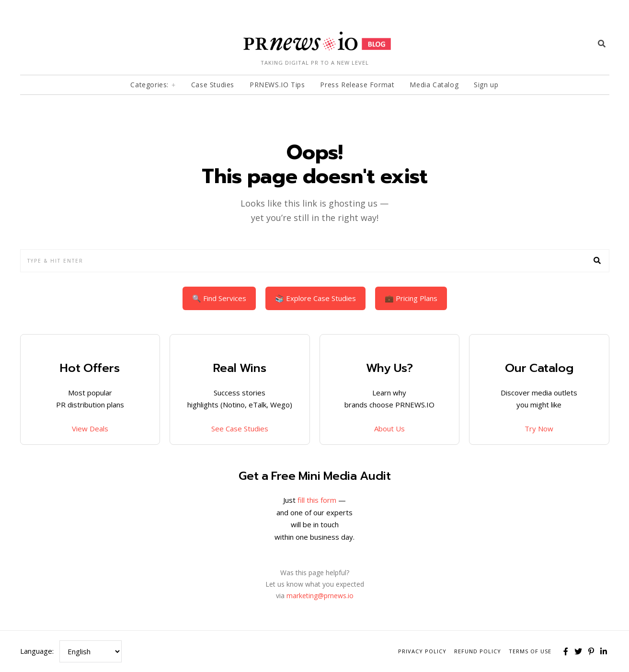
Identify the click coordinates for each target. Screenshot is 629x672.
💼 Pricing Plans (411, 298)
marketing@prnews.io (320, 596)
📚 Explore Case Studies (315, 298)
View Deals (90, 429)
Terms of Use (530, 651)
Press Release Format (357, 85)
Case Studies (213, 85)
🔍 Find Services (219, 298)
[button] (598, 261)
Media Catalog (434, 85)
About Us (389, 429)
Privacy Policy (422, 651)
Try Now (539, 429)
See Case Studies (240, 429)
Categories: (149, 85)
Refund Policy (478, 651)
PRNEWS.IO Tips (277, 85)
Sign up (486, 85)
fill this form (317, 500)
